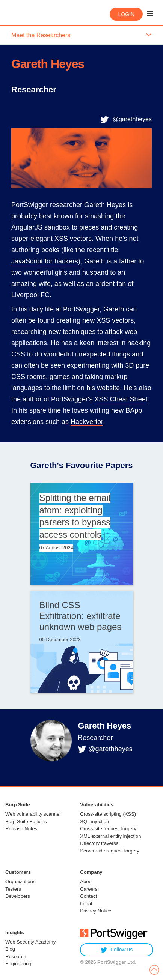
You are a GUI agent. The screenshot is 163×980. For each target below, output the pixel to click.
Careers (89, 889)
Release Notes (21, 829)
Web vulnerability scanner (33, 814)
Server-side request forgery (110, 851)
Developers (18, 896)
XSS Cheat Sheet (121, 399)
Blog (10, 949)
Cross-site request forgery (108, 829)
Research (16, 957)
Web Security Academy (30, 942)
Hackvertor (87, 422)
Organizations (20, 882)
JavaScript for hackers (45, 261)
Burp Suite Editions (26, 821)
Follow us (117, 950)
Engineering (18, 964)
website (108, 388)
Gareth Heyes (104, 726)
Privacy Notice (96, 911)
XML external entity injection (110, 836)
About (86, 882)
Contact (88, 896)
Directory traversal (100, 843)
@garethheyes (132, 119)
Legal (86, 904)
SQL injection (94, 821)
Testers (13, 889)
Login (126, 14)
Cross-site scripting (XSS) (108, 814)
